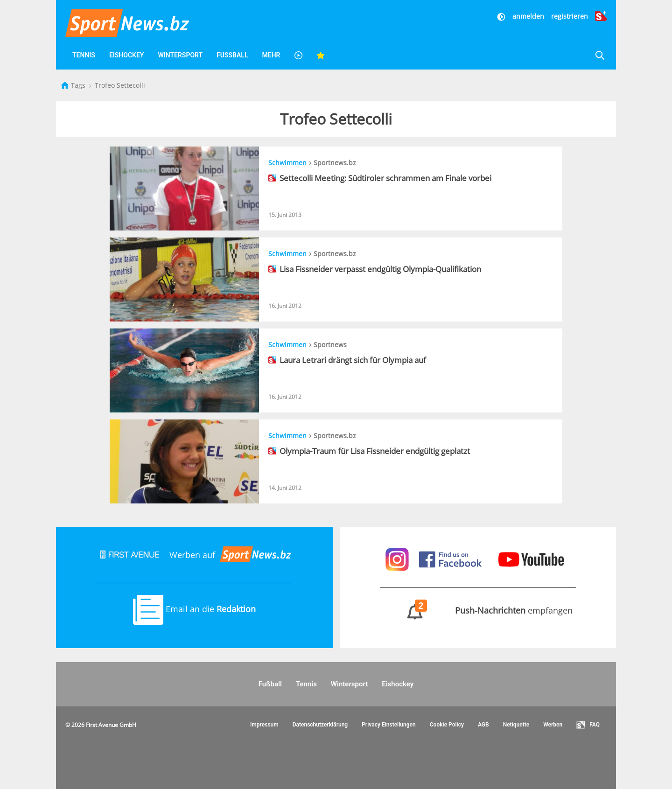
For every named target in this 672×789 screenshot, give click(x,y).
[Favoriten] (321, 55)
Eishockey (127, 55)
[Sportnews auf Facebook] (451, 559)
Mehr (271, 55)
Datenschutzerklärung (320, 725)
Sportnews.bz (335, 163)
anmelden (528, 16)
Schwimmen (287, 163)
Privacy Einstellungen (389, 725)
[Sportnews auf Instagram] (398, 559)
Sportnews (330, 345)
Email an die (194, 609)
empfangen (478, 610)
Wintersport (180, 55)
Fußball (232, 55)
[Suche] (600, 55)
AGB (483, 725)
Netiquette (516, 725)
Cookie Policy (447, 725)
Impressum (264, 725)
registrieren (570, 16)
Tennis (84, 55)
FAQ (588, 725)
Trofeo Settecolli (120, 85)
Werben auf (194, 555)
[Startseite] (66, 85)
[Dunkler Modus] (502, 16)
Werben (553, 725)
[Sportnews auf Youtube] (531, 559)
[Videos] (298, 55)
